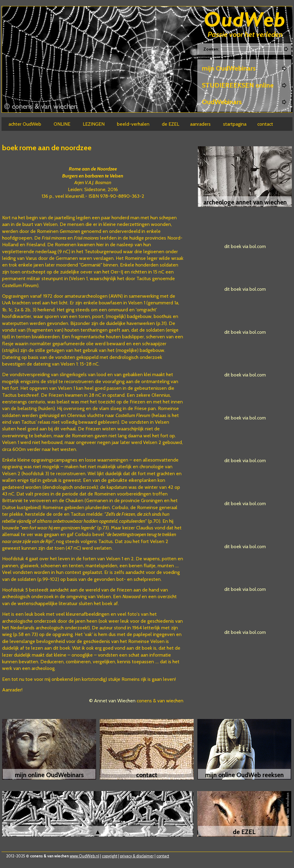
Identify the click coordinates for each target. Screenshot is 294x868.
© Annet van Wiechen (112, 701)
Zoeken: (212, 49)
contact (163, 856)
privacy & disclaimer (137, 856)
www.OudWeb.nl (84, 856)
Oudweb (245, 20)
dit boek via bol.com (245, 246)
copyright (110, 856)
